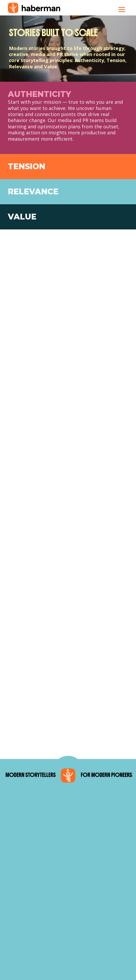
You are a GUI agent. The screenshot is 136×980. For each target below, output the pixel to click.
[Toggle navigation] (122, 9)
